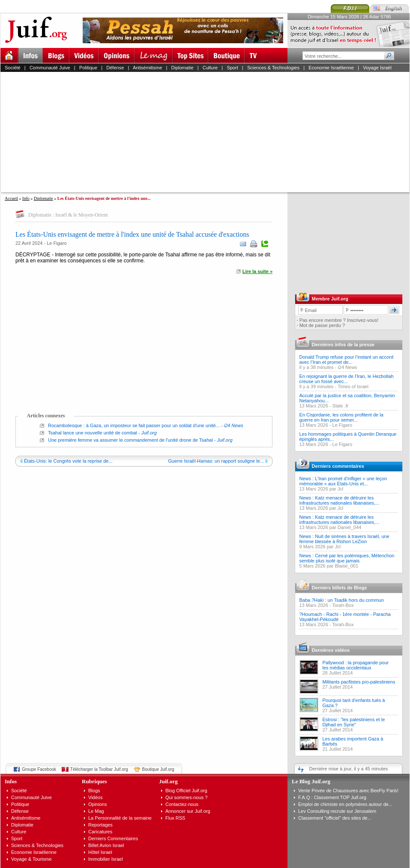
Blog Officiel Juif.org (186, 791)
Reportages (100, 825)
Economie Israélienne (331, 68)
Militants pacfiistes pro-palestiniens (359, 682)
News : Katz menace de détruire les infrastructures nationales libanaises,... (340, 500)
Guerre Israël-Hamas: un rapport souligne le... (216, 461)
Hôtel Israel (100, 852)
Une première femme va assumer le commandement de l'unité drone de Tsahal (130, 440)
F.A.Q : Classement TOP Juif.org (332, 797)
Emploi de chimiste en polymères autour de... (345, 804)
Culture (210, 68)
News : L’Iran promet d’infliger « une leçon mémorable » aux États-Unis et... (343, 481)
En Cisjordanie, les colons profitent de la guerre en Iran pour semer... (341, 417)
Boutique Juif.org (158, 769)
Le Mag (96, 811)
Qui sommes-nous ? (186, 797)
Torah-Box (343, 605)
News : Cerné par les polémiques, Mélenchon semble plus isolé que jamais (347, 558)
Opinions (97, 804)
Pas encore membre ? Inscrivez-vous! (339, 320)
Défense (115, 68)
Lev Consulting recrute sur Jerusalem (337, 811)
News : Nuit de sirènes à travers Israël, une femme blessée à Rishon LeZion (344, 539)
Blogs (94, 791)
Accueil (11, 198)
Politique (88, 68)
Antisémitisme (147, 68)
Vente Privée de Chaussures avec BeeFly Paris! (348, 791)
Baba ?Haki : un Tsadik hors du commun (342, 600)
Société (13, 68)
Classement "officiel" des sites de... (335, 818)
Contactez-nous (182, 804)
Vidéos (95, 797)
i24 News (347, 367)
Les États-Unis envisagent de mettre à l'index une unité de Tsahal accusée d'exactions (132, 234)
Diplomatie (183, 68)
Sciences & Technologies (273, 68)
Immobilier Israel (106, 859)
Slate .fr (341, 406)
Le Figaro (57, 243)
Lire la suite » (257, 271)
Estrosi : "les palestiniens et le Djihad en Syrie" (354, 722)
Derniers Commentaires (113, 838)
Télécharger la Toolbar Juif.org (99, 769)
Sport (232, 68)
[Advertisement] (205, 132)
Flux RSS (175, 818)
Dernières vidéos (331, 650)
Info (26, 198)
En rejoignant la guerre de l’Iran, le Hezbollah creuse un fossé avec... (347, 379)
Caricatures (100, 832)
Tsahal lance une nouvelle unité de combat (93, 433)
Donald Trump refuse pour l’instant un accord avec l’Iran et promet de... (347, 360)
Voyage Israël (377, 68)
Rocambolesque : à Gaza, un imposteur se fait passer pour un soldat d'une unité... (134, 425)
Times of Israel (353, 386)
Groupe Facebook (39, 769)
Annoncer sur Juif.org (188, 811)
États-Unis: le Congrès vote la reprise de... (68, 461)
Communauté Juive (50, 68)
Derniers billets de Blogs (340, 588)
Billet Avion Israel (106, 845)
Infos (11, 781)
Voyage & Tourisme (31, 859)
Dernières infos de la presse (343, 345)
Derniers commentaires (338, 466)
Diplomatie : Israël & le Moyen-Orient (68, 215)
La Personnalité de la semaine (120, 818)
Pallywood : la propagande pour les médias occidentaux (356, 665)
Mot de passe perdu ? (322, 325)
